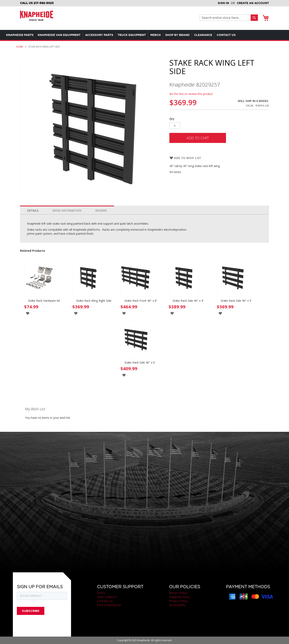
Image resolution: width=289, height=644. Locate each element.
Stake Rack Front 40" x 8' (141, 301)
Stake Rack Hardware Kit (44, 301)
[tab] (33, 210)
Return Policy (178, 593)
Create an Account (253, 3)
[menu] (136, 35)
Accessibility (177, 605)
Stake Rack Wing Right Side (94, 301)
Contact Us (105, 601)
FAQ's (101, 593)
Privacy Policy (178, 601)
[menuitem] (21, 35)
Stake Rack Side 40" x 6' (140, 362)
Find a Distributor (109, 605)
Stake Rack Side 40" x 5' (236, 301)
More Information (67, 210)
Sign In (223, 3)
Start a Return (107, 597)
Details (33, 210)
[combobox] (226, 18)
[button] (28, 313)
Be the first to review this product (191, 94)
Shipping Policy (179, 597)
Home (20, 47)
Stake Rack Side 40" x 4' (188, 301)
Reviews (101, 210)
